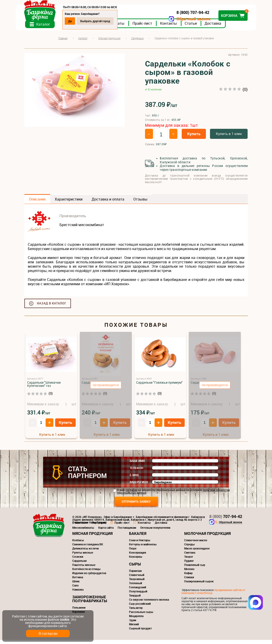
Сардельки (79, 565)
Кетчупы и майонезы (143, 548)
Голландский (138, 591)
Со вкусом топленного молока (149, 604)
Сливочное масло (196, 544)
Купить (194, 138)
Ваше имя (137, 465)
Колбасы (78, 544)
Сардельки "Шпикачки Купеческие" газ (44, 388)
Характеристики (69, 203)
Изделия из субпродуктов (89, 577)
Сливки (189, 581)
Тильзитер (136, 612)
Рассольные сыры (141, 616)
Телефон (136, 472)
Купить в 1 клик (229, 138)
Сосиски (78, 561)
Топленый (136, 587)
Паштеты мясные (84, 569)
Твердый (135, 599)
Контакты (177, 27)
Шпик (76, 585)
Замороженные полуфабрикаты (90, 603)
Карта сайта (106, 532)
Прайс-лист (151, 27)
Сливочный (137, 579)
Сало (75, 589)
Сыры (135, 568)
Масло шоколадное (197, 552)
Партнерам (99, 527)
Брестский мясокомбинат (82, 229)
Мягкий (134, 628)
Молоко (189, 573)
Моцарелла (136, 620)
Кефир (188, 577)
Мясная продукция (92, 537)
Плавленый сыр (195, 569)
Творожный (137, 583)
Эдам (133, 624)
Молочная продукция (207, 537)
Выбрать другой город (104, 21)
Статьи (199, 27)
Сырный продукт (140, 632)
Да (78, 21)
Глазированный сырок (199, 585)
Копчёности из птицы (86, 573)
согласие (131, 494)
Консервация (138, 557)
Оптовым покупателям (155, 532)
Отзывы (140, 203)
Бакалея (138, 537)
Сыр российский (140, 608)
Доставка (221, 27)
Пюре (133, 552)
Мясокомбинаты (83, 532)
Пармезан (135, 575)
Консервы (136, 561)
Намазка (78, 594)
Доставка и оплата (108, 203)
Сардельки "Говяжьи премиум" (159, 387)
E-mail (135, 479)
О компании (80, 527)
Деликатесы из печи (85, 552)
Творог (189, 561)
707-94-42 (226, 520)
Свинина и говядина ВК (88, 548)
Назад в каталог (52, 307)
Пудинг (189, 565)
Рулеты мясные (83, 557)
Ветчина (78, 581)
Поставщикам (127, 532)
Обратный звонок (185, 19)
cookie (64, 619)
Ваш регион (139, 486)
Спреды (189, 548)
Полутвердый (138, 595)
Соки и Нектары (140, 544)
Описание (37, 203)
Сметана (190, 557)
